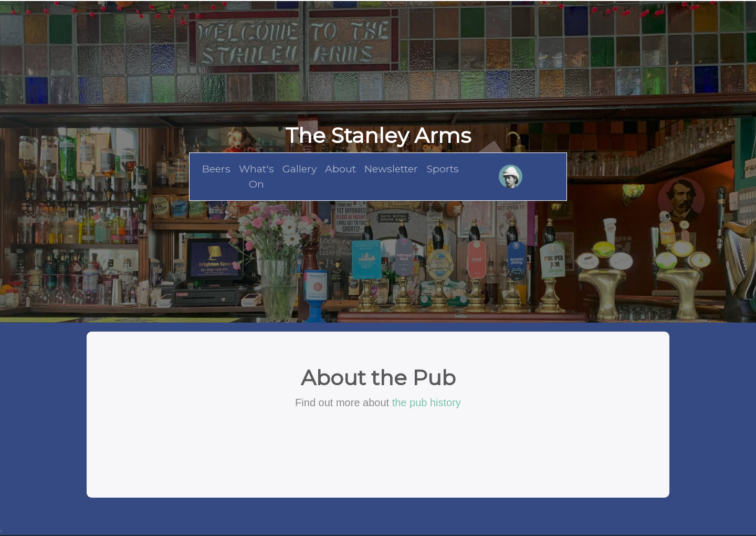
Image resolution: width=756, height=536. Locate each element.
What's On (256, 176)
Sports (443, 169)
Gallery (300, 169)
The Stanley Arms (378, 135)
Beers (216, 169)
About (340, 169)
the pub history (427, 403)
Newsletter (391, 169)
